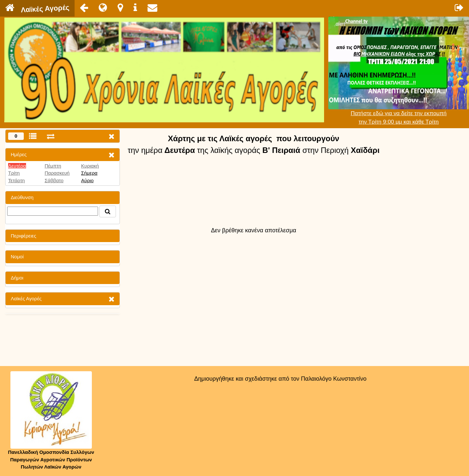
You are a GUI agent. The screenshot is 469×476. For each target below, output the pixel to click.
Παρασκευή (57, 173)
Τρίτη (14, 173)
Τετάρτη (16, 180)
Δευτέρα (17, 166)
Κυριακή (90, 166)
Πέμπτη (53, 166)
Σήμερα (89, 173)
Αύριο (87, 180)
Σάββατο (54, 180)
